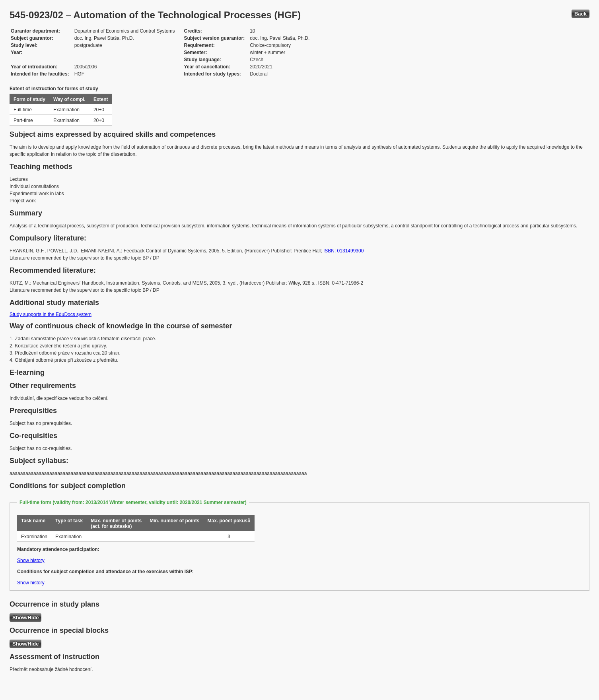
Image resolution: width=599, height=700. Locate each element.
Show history (31, 560)
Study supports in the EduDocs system (51, 314)
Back (581, 14)
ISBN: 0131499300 (343, 251)
